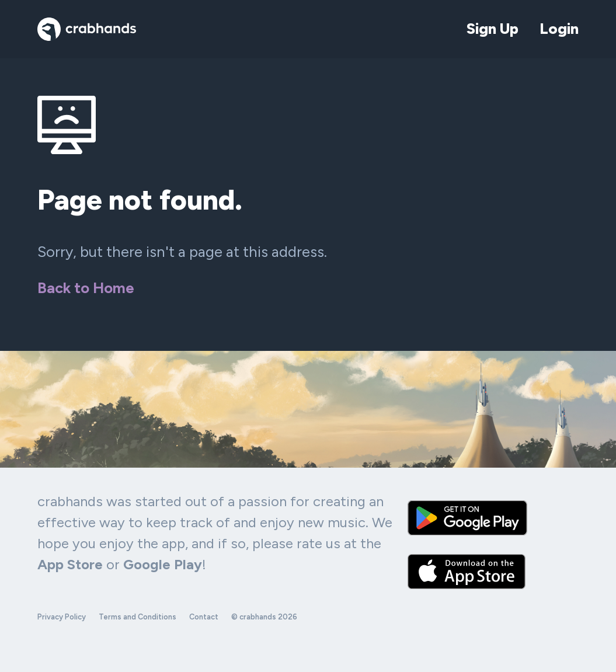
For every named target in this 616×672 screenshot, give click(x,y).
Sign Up (493, 29)
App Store (70, 564)
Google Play (163, 564)
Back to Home (86, 288)
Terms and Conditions (138, 617)
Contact (204, 617)
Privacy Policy (62, 617)
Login (559, 29)
